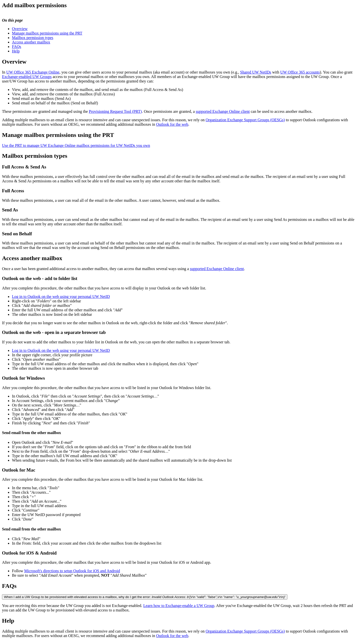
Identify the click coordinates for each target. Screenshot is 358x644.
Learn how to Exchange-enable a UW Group (179, 606)
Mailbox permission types (33, 38)
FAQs (17, 47)
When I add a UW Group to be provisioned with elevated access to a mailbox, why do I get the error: (145, 597)
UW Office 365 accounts (300, 72)
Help (16, 51)
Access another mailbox (31, 42)
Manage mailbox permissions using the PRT (47, 33)
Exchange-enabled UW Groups (27, 77)
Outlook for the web (172, 124)
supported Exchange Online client (223, 111)
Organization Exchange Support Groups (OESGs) (245, 120)
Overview (20, 29)
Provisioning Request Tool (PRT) (115, 111)
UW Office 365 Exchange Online (33, 72)
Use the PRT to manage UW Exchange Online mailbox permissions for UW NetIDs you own (76, 145)
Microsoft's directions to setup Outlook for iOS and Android (72, 571)
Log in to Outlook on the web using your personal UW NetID (61, 297)
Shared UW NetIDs (256, 72)
